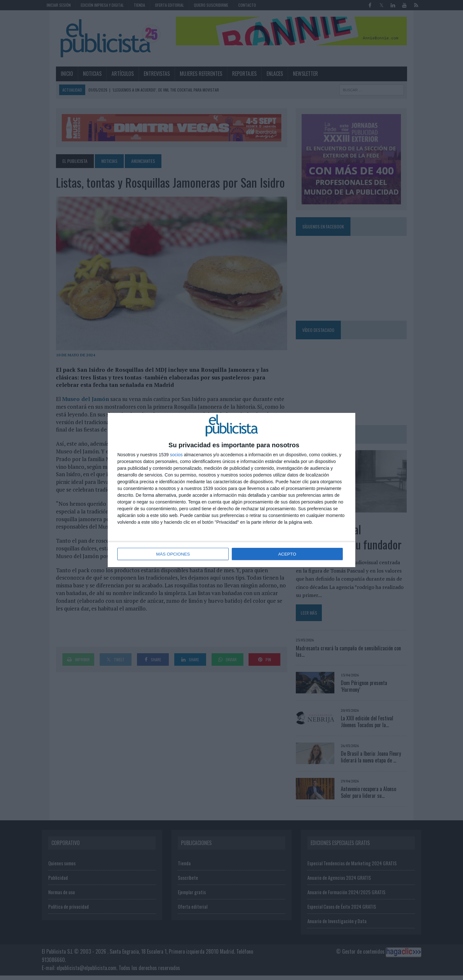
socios (176, 455)
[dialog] (232, 490)
